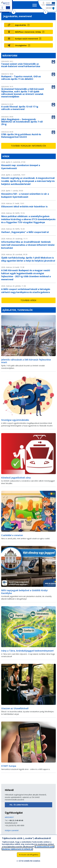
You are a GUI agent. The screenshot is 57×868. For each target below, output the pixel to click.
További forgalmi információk (28, 146)
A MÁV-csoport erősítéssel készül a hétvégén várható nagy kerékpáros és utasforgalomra (26, 291)
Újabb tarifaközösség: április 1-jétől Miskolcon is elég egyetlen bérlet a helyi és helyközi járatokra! (28, 259)
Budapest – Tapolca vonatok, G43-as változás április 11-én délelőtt (21, 78)
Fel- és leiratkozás (19, 805)
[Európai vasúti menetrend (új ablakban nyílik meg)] (34, 39)
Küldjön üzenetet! (12, 830)
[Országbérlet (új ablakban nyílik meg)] (34, 45)
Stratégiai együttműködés (15, 420)
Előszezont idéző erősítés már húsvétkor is (24, 206)
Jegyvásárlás (21, 25)
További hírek (28, 300)
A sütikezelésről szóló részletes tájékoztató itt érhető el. (28, 849)
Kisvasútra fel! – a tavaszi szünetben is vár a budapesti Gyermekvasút (25, 195)
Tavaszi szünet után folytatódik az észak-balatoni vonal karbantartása (21, 65)
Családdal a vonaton (12, 535)
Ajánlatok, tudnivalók (18, 310)
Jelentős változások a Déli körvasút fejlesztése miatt (26, 361)
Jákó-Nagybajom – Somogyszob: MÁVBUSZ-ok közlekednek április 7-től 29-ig (22, 122)
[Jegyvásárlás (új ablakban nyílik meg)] (34, 25)
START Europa (9, 766)
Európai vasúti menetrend (26, 39)
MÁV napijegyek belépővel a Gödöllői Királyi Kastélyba (24, 592)
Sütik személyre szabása (29, 862)
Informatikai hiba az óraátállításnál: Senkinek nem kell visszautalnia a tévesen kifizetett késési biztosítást (28, 245)
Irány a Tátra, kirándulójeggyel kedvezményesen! (27, 651)
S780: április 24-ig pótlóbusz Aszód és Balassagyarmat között (21, 136)
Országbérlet (21, 45)
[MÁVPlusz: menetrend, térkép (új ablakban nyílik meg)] (34, 32)
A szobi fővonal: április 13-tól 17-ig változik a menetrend (20, 108)
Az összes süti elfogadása (29, 856)
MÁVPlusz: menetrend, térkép (28, 32)
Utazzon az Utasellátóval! (15, 708)
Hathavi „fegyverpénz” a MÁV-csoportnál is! (25, 232)
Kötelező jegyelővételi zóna (16, 478)
